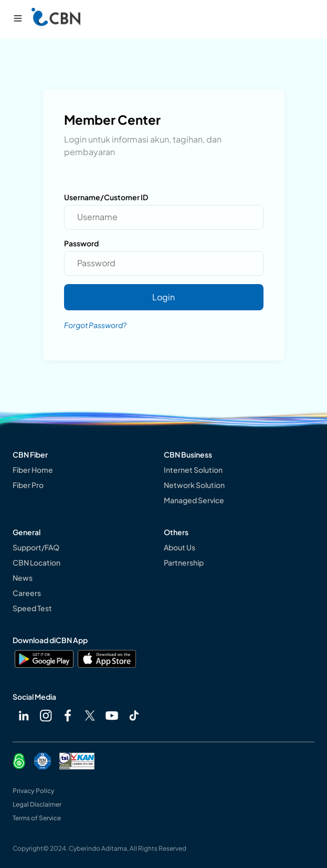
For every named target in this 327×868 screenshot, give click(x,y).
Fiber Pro (28, 485)
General (27, 532)
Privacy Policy (34, 791)
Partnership (184, 562)
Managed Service (194, 500)
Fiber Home (33, 470)
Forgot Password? (95, 325)
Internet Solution (193, 470)
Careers (27, 593)
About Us (180, 547)
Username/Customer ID (106, 197)
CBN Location (36, 562)
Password (81, 243)
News (23, 578)
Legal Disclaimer (37, 804)
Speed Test (32, 608)
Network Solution (194, 485)
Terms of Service (37, 818)
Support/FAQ (36, 547)
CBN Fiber (30, 454)
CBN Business (188, 454)
